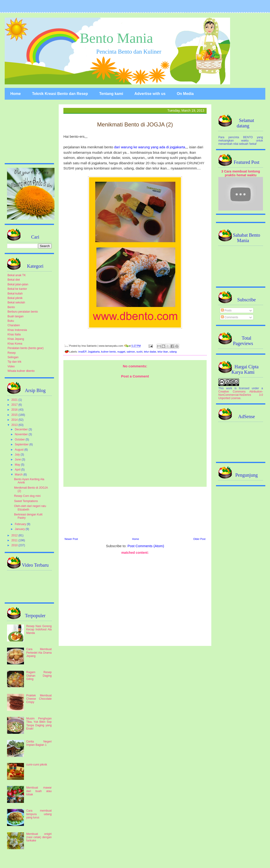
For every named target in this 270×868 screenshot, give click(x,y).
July (18, 455)
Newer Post (71, 539)
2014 (15, 420)
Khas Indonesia (17, 330)
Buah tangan (15, 316)
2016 (15, 410)
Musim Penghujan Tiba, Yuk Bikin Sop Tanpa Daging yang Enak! (39, 724)
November (22, 434)
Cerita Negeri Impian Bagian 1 (39, 743)
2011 (15, 540)
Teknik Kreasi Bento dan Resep (60, 94)
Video (11, 366)
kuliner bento (109, 352)
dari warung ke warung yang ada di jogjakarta (150, 147)
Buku (11, 321)
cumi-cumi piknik (37, 765)
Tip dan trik (14, 362)
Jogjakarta (94, 352)
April (18, 470)
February (21, 524)
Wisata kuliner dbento (21, 371)
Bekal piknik (15, 298)
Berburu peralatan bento (23, 312)
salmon (131, 352)
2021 (15, 400)
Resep (12, 353)
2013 (15, 425)
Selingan (13, 357)
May (18, 465)
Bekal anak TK (17, 275)
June (18, 460)
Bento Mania (116, 38)
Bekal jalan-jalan (18, 284)
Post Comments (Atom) (146, 546)
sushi (139, 352)
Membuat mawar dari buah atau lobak (39, 791)
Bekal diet (14, 280)
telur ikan (163, 352)
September (22, 444)
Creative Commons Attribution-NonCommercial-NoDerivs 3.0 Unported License (241, 395)
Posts (226, 310)
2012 (15, 535)
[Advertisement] (135, 511)
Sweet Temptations (26, 501)
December (22, 429)
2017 (15, 405)
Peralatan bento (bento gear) (25, 348)
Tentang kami (111, 94)
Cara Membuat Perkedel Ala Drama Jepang (39, 653)
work (229, 388)
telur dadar (150, 352)
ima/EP (82, 352)
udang (173, 352)
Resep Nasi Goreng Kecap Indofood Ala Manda (39, 630)
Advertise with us (150, 94)
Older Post (199, 539)
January (20, 529)
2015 (15, 415)
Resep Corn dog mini (27, 496)
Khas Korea (15, 344)
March (19, 475)
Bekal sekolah (16, 302)
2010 (15, 545)
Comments (229, 317)
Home (15, 94)
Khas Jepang (16, 339)
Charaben (14, 325)
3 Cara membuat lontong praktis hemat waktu (241, 173)
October (20, 440)
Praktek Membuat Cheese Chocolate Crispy (39, 699)
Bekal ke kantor (17, 289)
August (20, 450)
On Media (185, 94)
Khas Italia (14, 334)
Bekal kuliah (15, 294)
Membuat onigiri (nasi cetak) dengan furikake (39, 837)
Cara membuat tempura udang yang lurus (39, 814)
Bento (11, 307)
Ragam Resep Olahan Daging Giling (39, 676)
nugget (121, 352)
